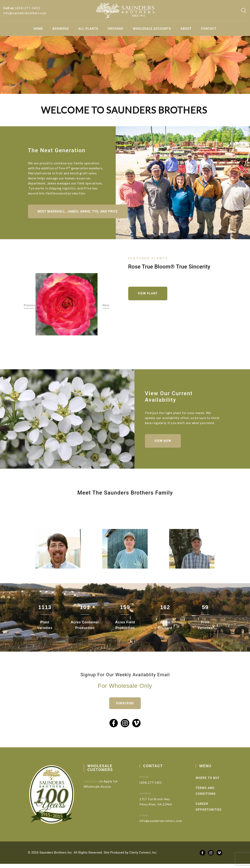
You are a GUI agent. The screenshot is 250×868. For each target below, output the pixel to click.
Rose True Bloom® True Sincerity (169, 268)
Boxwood (61, 29)
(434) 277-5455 (28, 8)
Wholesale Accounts (152, 29)
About (186, 29)
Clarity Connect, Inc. (144, 857)
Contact (209, 29)
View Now (164, 451)
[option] (67, 306)
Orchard (116, 29)
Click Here (99, 785)
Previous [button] (30, 307)
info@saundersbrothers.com (25, 13)
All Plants (88, 29)
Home (38, 29)
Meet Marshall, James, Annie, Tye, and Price (79, 219)
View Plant (149, 295)
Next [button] (106, 307)
